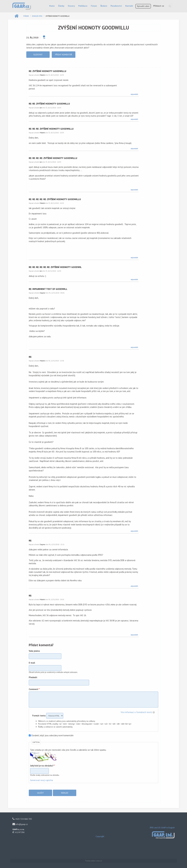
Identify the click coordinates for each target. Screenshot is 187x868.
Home (52, 6)
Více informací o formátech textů (136, 712)
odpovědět (134, 94)
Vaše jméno (34, 651)
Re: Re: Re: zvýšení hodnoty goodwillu (51, 129)
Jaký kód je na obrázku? (43, 766)
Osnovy (71, 6)
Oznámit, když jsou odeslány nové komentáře (52, 735)
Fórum (94, 6)
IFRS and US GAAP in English (162, 828)
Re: (30, 357)
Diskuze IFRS (37, 16)
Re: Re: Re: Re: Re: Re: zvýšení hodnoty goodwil (55, 267)
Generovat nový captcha (41, 780)
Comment (34, 689)
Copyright (100, 836)
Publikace (83, 6)
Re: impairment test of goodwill (48, 289)
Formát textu (39, 716)
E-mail (32, 663)
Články (61, 6)
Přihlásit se (159, 6)
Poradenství (116, 6)
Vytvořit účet (143, 6)
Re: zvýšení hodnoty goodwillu (47, 71)
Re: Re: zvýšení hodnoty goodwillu (49, 104)
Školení (104, 6)
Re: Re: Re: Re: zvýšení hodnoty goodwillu (53, 158)
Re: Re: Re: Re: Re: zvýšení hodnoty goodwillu (55, 199)
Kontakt (129, 6)
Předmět (33, 677)
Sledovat (38, 55)
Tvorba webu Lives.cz (93, 861)
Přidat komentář (64, 55)
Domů (16, 16)
